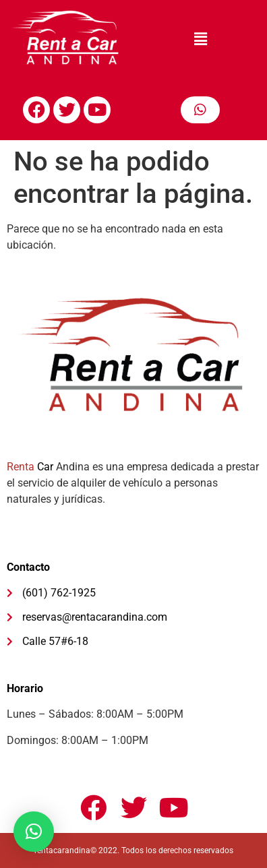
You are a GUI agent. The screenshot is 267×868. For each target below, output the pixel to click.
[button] (200, 40)
